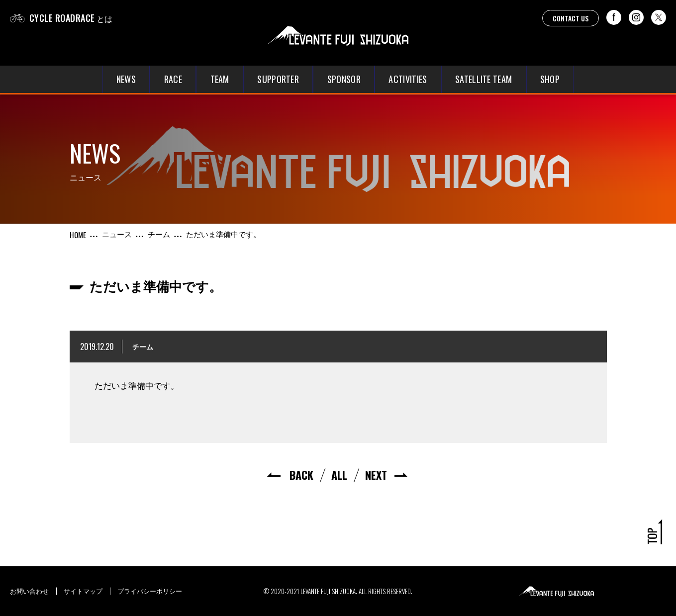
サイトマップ (83, 591)
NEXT (376, 475)
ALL (339, 475)
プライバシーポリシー (150, 591)
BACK (301, 475)
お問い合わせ (29, 591)
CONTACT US (571, 18)
